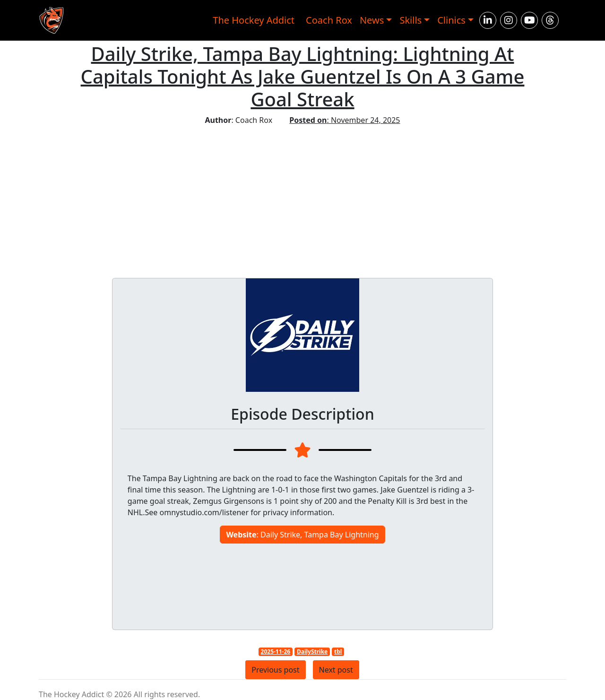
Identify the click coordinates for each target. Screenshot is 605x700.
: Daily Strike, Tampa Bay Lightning (302, 535)
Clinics (451, 20)
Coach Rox (329, 20)
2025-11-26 (276, 652)
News (372, 20)
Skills (411, 20)
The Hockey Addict (254, 20)
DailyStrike (312, 652)
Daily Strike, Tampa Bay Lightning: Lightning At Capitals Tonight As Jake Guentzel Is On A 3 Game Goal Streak (303, 76)
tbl (338, 652)
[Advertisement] (303, 197)
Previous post (275, 670)
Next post (336, 670)
